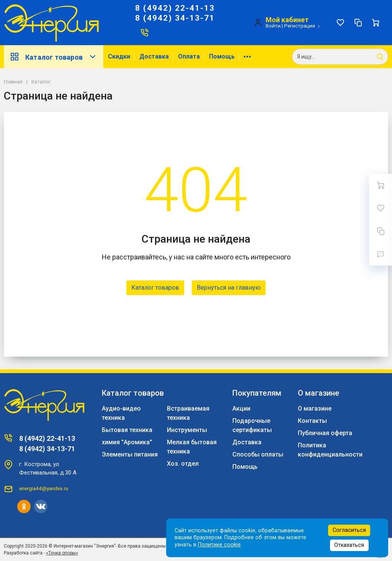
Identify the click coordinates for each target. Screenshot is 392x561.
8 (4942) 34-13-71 (175, 18)
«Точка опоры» (62, 553)
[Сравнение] (358, 23)
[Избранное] (340, 23)
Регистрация (300, 26)
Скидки (119, 56)
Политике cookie (219, 545)
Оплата (189, 56)
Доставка (154, 56)
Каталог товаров (54, 57)
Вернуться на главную (229, 288)
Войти (273, 26)
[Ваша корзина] (376, 23)
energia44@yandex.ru (44, 488)
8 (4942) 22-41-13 (175, 8)
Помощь (222, 56)
